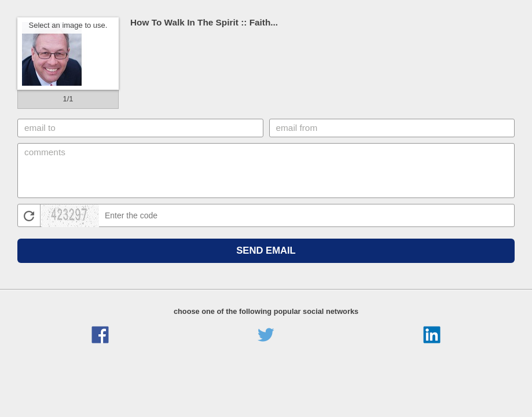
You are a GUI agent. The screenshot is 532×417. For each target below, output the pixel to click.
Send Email (266, 250)
